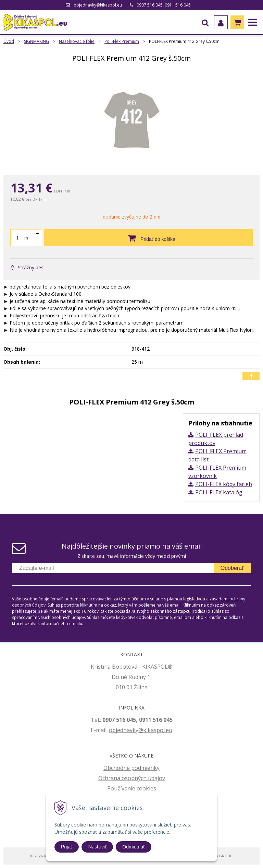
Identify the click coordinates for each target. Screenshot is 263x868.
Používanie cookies (132, 788)
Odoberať (232, 568)
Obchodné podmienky (131, 768)
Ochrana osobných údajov (132, 778)
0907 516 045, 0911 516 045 (164, 5)
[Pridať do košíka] (148, 238)
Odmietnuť (134, 847)
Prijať (67, 847)
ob (112, 730)
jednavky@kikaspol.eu (144, 730)
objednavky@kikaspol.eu (98, 5)
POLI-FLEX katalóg (219, 492)
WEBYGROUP (221, 856)
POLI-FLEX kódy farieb (224, 484)
